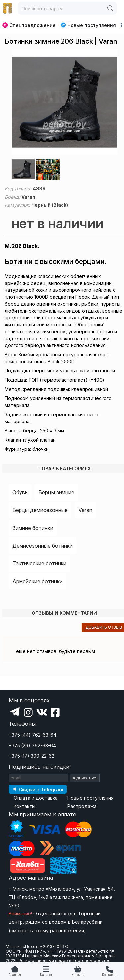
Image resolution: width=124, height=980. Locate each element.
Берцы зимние (56, 492)
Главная (15, 975)
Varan (85, 510)
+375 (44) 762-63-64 (32, 735)
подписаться (85, 778)
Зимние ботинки (33, 528)
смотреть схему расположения (47, 930)
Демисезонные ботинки (42, 546)
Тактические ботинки (39, 563)
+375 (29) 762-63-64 (32, 745)
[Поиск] (110, 8)
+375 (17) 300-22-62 (31, 756)
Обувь (20, 492)
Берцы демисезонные (40, 510)
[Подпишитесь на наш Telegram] (38, 789)
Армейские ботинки (37, 581)
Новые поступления (88, 25)
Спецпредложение (29, 25)
